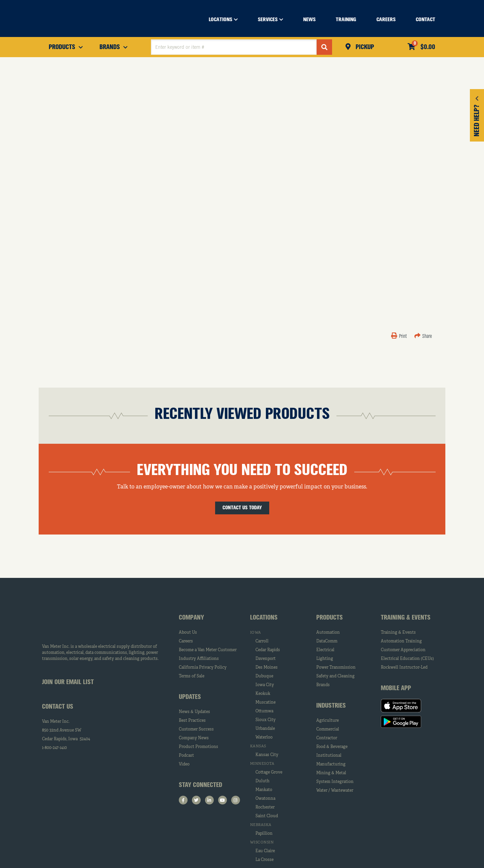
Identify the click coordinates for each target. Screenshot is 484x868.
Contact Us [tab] (58, 707)
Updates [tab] (190, 697)
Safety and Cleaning (335, 676)
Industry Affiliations (199, 659)
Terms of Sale (192, 676)
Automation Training (401, 641)
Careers (186, 641)
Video (184, 764)
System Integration (335, 782)
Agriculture (328, 721)
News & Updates (194, 712)
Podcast (186, 756)
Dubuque (264, 676)
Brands (323, 685)
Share (423, 337)
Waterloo (264, 738)
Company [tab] (191, 618)
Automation (328, 633)
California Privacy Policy (203, 668)
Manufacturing (331, 764)
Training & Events (398, 633)
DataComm (327, 641)
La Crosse (265, 860)
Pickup (364, 47)
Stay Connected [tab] (200, 785)
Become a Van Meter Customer (208, 650)
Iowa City (265, 685)
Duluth (263, 781)
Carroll (262, 641)
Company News (194, 738)
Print (399, 337)
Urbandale (265, 729)
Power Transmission (336, 668)
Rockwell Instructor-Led (404, 668)
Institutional (329, 756)
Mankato (264, 790)
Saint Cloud (267, 816)
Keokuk (263, 694)
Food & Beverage (332, 747)
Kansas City (267, 755)
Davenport (266, 659)
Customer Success (196, 729)
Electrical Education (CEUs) (407, 659)
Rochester (265, 807)
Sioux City (266, 720)
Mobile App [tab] (396, 688)
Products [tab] (330, 618)
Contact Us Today (242, 508)
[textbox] (234, 47)
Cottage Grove (269, 773)
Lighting (325, 659)
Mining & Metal (331, 773)
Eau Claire (265, 851)
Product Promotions (198, 747)
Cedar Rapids (268, 650)
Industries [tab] (331, 706)
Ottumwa (264, 711)
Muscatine (266, 703)
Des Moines (267, 668)
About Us (188, 633)
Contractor (327, 738)
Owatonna (265, 799)
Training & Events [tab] (406, 618)
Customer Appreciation (403, 650)
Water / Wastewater (335, 791)
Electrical (325, 650)
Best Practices (192, 721)
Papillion (264, 834)
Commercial (328, 729)
